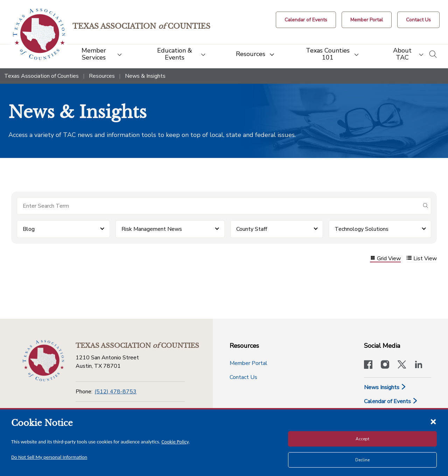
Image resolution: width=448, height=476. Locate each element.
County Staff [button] (252, 229)
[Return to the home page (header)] (39, 34)
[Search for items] (218, 206)
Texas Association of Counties (41, 76)
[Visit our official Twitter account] (402, 365)
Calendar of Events (391, 401)
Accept (362, 439)
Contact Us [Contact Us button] (243, 377)
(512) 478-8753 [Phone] (115, 392)
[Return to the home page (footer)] (43, 361)
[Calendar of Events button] (306, 20)
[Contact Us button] (418, 20)
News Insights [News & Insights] (385, 387)
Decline (362, 460)
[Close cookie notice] (433, 421)
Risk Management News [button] (152, 229)
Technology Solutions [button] (362, 229)
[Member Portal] (367, 20)
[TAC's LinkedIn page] (419, 365)
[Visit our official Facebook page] (368, 365)
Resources (102, 76)
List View (422, 259)
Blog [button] (29, 229)
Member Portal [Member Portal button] (248, 363)
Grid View (385, 259)
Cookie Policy (175, 442)
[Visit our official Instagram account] (385, 365)
